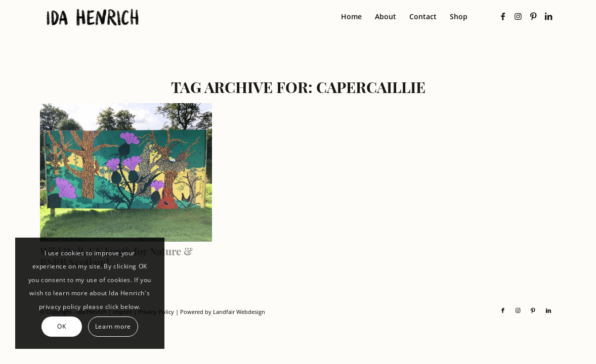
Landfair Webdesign (239, 312)
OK (61, 326)
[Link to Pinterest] (533, 16)
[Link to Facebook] (503, 16)
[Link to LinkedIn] (548, 16)
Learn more (113, 326)
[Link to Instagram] (518, 16)
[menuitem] (351, 17)
